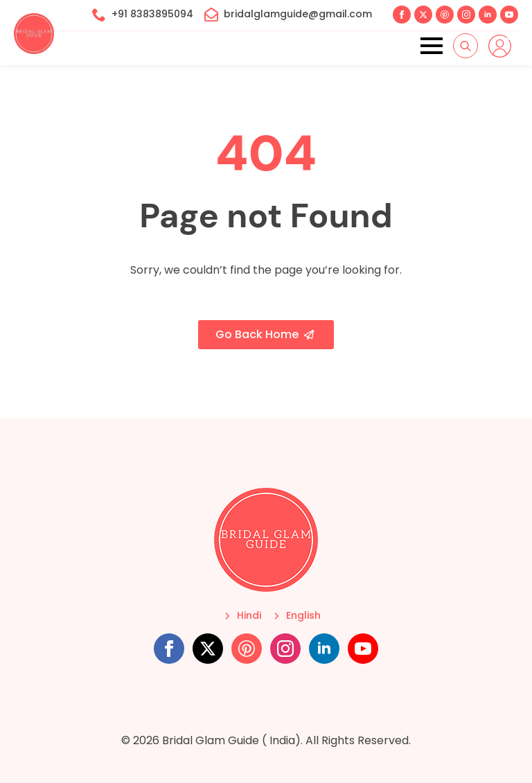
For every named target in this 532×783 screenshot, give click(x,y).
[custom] (445, 15)
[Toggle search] (465, 46)
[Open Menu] (432, 46)
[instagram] (466, 15)
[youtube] (509, 15)
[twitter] (423, 15)
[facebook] (402, 15)
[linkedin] (488, 15)
